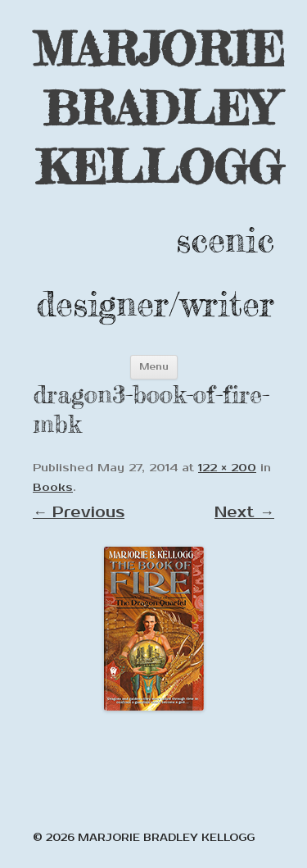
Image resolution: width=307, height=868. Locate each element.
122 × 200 (227, 468)
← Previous (79, 512)
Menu (154, 367)
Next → (244, 512)
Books (53, 488)
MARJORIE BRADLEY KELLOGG (159, 108)
